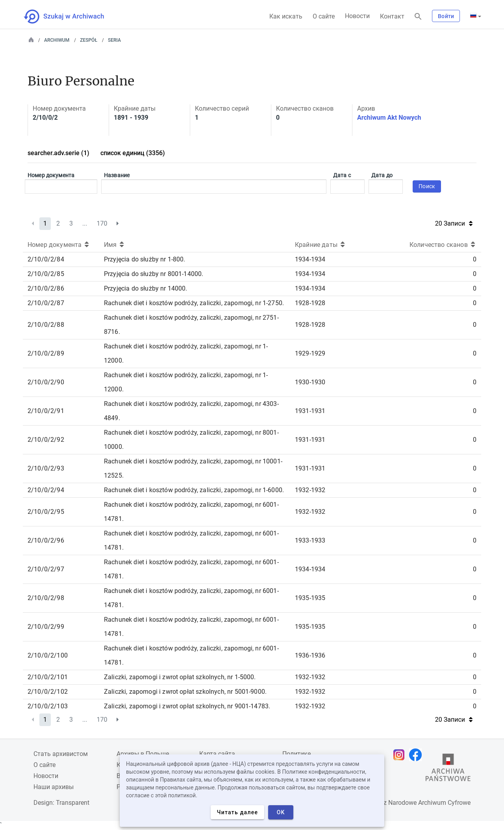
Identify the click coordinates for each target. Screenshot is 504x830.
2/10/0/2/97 (46, 569)
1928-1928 (310, 303)
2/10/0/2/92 (46, 440)
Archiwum (57, 40)
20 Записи (454, 223)
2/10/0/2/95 (46, 512)
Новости (357, 16)
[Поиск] (418, 17)
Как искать (286, 16)
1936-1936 (310, 655)
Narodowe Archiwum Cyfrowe (429, 803)
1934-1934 (310, 259)
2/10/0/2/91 (46, 411)
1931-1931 (310, 411)
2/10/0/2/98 (46, 598)
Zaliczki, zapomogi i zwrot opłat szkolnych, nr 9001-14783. (187, 706)
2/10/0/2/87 (46, 303)
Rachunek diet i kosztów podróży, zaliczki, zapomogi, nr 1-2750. (194, 303)
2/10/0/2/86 (46, 288)
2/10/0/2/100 (48, 655)
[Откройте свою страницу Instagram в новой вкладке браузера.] (401, 755)
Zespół (89, 40)
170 (102, 223)
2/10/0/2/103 (48, 706)
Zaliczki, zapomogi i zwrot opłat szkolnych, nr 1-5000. (180, 677)
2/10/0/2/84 (46, 259)
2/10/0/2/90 (46, 382)
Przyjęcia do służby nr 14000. (146, 288)
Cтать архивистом (61, 754)
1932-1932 (310, 490)
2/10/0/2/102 (48, 692)
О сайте (324, 16)
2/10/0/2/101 (48, 677)
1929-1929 (310, 353)
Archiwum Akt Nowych (389, 118)
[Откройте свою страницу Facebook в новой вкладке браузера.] (417, 755)
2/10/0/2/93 (46, 468)
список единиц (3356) (133, 153)
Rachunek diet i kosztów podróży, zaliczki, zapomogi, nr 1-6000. (194, 490)
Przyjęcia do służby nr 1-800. (145, 259)
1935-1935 (310, 598)
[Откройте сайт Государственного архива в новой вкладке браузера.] (448, 769)
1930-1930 (310, 382)
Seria (114, 40)
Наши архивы (54, 787)
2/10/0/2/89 (46, 353)
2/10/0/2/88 (46, 325)
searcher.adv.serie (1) (58, 153)
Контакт (392, 16)
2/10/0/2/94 (46, 490)
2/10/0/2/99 (46, 627)
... (85, 223)
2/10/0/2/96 (46, 540)
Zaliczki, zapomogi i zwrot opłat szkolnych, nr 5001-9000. (185, 692)
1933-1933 (310, 540)
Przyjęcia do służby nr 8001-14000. (154, 274)
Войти (446, 16)
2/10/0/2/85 (46, 274)
